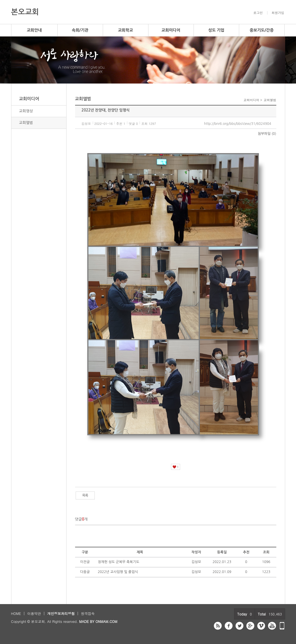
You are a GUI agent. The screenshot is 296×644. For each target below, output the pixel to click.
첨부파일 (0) (267, 134)
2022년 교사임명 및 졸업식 (118, 572)
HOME (16, 613)
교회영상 (26, 111)
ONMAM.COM (106, 621)
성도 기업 (216, 30)
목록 (85, 495)
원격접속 (88, 613)
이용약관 (34, 613)
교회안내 (34, 30)
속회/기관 (80, 30)
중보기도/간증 (261, 30)
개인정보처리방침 (61, 613)
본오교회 (25, 12)
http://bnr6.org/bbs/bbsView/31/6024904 (238, 124)
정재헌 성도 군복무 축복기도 (119, 562)
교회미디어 (171, 30)
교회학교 (125, 30)
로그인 (258, 13)
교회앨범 (26, 123)
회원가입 (278, 13)
